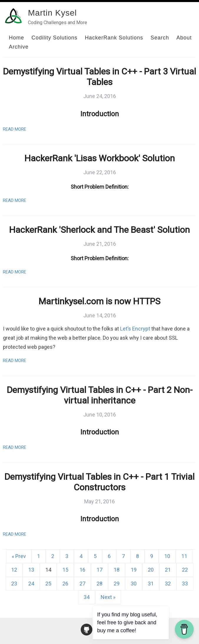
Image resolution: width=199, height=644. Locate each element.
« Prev (19, 556)
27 (82, 584)
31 (151, 584)
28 (99, 584)
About (184, 38)
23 (14, 584)
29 (117, 584)
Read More (15, 129)
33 (185, 584)
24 (31, 584)
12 (14, 570)
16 (82, 570)
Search (160, 38)
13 (31, 570)
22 (185, 570)
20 (151, 570)
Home (16, 38)
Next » (108, 597)
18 (117, 570)
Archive (19, 47)
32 (168, 584)
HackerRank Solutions (114, 38)
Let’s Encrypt (135, 329)
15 (65, 570)
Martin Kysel (52, 13)
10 (167, 556)
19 (134, 570)
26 (65, 584)
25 (48, 584)
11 (184, 556)
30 (134, 584)
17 (99, 570)
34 (87, 597)
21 (168, 570)
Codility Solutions (54, 38)
